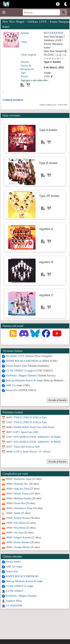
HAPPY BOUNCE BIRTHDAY (22, 361)
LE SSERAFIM (14, 606)
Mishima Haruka (23, 498)
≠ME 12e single (14, 385)
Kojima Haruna (22, 518)
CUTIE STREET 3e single (20, 371)
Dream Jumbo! (14, 366)
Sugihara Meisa (14, 601)
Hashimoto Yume (23, 479)
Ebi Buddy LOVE (15, 356)
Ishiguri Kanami (22, 537)
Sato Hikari (20, 523)
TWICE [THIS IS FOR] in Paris (31, 417)
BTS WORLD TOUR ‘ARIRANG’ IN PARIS (37, 437)
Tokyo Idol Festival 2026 (27, 447)
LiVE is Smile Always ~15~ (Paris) (32, 452)
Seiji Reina (20, 528)
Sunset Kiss (12, 390)
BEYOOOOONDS (54, 33)
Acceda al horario (57, 400)
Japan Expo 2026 (29, 432)
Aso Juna (19, 533)
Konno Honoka (22, 542)
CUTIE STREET (15, 591)
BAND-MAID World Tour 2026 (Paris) (34, 427)
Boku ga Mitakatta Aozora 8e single (24, 380)
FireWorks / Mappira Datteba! (21, 376)
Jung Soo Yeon (22, 489)
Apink (17, 513)
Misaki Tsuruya (22, 494)
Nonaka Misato (22, 547)
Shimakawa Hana (23, 508)
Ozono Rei (20, 503)
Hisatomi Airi (21, 484)
